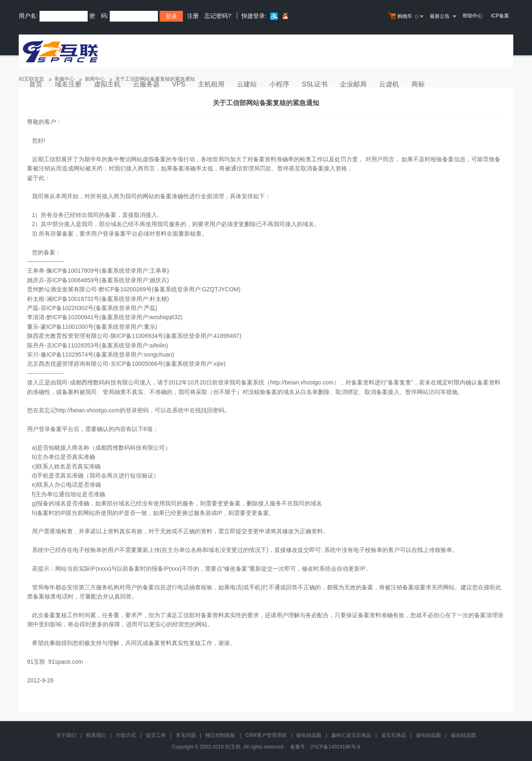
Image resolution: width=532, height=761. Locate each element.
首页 (36, 84)
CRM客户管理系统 (266, 735)
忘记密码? (218, 16)
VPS (179, 84)
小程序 (279, 84)
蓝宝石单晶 (394, 735)
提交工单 (156, 735)
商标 (418, 84)
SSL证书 (315, 84)
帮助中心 (473, 16)
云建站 (247, 84)
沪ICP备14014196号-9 (335, 747)
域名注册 (68, 84)
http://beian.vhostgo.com (302, 382)
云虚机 (389, 84)
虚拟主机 (107, 84)
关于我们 (66, 735)
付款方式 (126, 735)
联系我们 (96, 735)
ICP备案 (500, 16)
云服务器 (146, 84)
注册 (193, 16)
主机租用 (211, 84)
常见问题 (186, 735)
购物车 (407, 17)
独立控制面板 (220, 735)
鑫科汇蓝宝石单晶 (351, 735)
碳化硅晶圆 (309, 735)
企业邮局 (353, 84)
